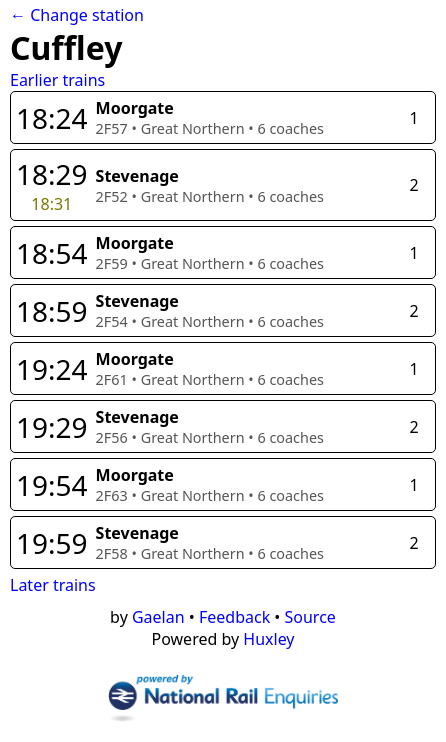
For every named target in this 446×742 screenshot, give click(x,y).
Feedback (234, 617)
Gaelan (158, 617)
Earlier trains (57, 80)
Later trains (53, 585)
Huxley (268, 639)
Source (310, 617)
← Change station (77, 15)
